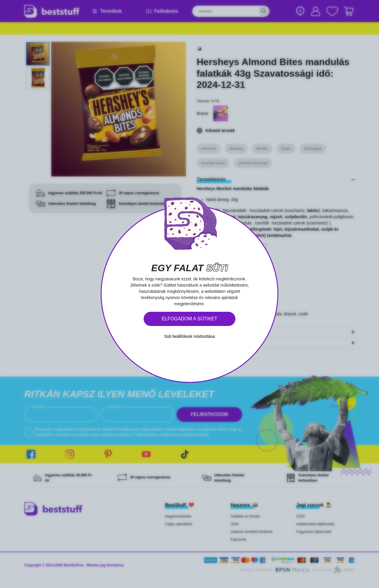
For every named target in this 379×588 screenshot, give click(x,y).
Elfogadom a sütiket (189, 319)
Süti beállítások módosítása (189, 336)
